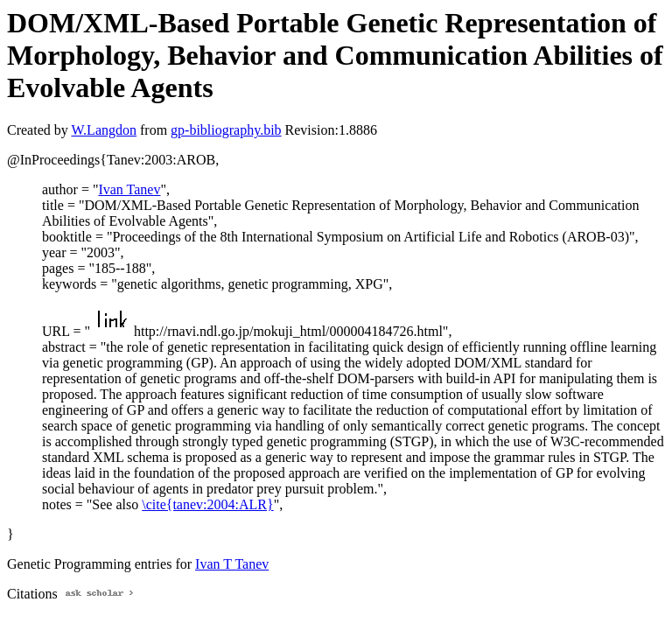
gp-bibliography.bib (226, 130)
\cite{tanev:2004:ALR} (207, 504)
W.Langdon (104, 130)
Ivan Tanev (129, 189)
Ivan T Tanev (232, 564)
